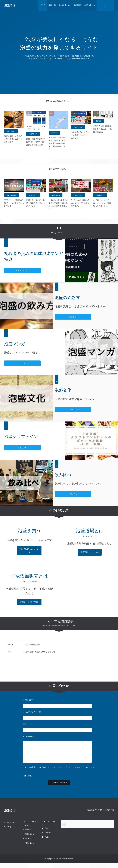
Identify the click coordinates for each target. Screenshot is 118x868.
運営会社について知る (29, 602)
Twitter (46, 833)
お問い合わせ (90, 5)
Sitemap (8, 831)
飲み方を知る (63, 317)
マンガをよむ (13, 363)
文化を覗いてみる (63, 409)
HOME (42, 5)
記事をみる (13, 448)
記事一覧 (52, 5)
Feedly (45, 842)
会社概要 (77, 5)
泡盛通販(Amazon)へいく (29, 550)
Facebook (46, 837)
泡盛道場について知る (90, 552)
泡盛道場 (10, 5)
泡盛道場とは (65, 5)
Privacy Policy (10, 827)
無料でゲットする (13, 271)
